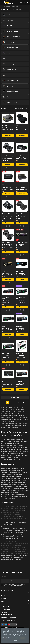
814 (23, 402)
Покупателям (5, 609)
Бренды (4, 598)
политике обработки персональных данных (13, 586)
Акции (3, 596)
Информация (5, 607)
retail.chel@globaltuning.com (9, 618)
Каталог (4, 593)
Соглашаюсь (15, 640)
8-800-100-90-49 (6, 615)
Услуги (3, 601)
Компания (4, 604)
